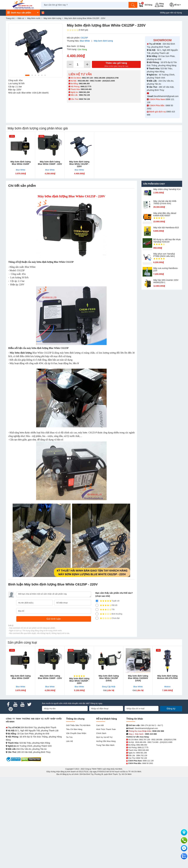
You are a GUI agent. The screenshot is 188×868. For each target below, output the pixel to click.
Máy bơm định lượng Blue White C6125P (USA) (109, 678)
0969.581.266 (84, 92)
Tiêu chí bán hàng (74, 729)
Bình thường (109, 614)
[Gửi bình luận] (54, 619)
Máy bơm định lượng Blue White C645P (21, 163)
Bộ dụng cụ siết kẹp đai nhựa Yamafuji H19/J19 (167, 241)
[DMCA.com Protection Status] (31, 759)
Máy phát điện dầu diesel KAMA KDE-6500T (165, 214)
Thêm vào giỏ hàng (116, 65)
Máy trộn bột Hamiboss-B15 (166, 228)
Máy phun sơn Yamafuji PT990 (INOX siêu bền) (164, 255)
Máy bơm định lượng (103, 41)
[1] (97, 618)
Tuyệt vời (107, 601)
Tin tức (69, 737)
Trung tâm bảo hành (105, 745)
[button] (176, 5)
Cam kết (100, 725)
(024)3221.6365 (109, 81)
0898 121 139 (148, 761)
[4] (97, 605)
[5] (97, 601)
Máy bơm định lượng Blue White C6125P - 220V (79, 164)
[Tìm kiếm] (133, 5)
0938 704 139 (141, 758)
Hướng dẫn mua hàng (106, 741)
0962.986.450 (84, 84)
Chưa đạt (108, 618)
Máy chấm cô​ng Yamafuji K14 (167, 189)
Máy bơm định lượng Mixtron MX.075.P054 (167, 677)
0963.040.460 (86, 89)
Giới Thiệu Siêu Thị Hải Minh (78, 725)
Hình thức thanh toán (106, 729)
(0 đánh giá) (77, 30)
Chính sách (101, 733)
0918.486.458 (83, 81)
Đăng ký (171, 709)
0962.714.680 (95, 81)
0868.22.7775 (86, 87)
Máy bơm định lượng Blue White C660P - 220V (50, 163)
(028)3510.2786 (112, 78)
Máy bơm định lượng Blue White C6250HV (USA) (138, 678)
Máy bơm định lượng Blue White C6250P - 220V (79, 681)
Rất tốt (106, 605)
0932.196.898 (100, 78)
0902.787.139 (87, 78)
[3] (97, 610)
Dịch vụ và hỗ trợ (104, 737)
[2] (97, 614)
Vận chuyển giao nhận (76, 733)
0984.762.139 (84, 95)
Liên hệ (69, 741)
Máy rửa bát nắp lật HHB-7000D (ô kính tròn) (165, 202)
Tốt (105, 610)
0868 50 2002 (148, 763)
